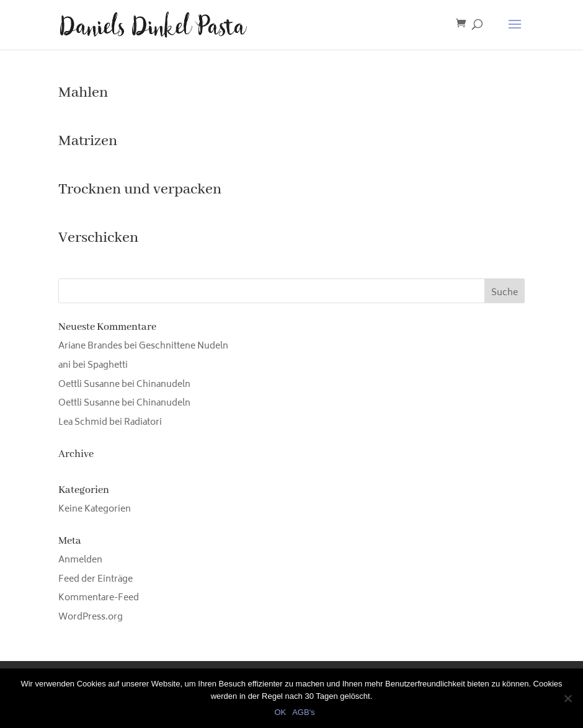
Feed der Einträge (96, 579)
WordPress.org (91, 617)
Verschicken (98, 238)
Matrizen (88, 141)
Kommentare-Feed (99, 598)
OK (280, 712)
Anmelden (80, 560)
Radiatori (143, 423)
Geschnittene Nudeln (184, 346)
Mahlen (83, 93)
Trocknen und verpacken (140, 189)
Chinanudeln (163, 385)
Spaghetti (108, 366)
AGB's (303, 712)
